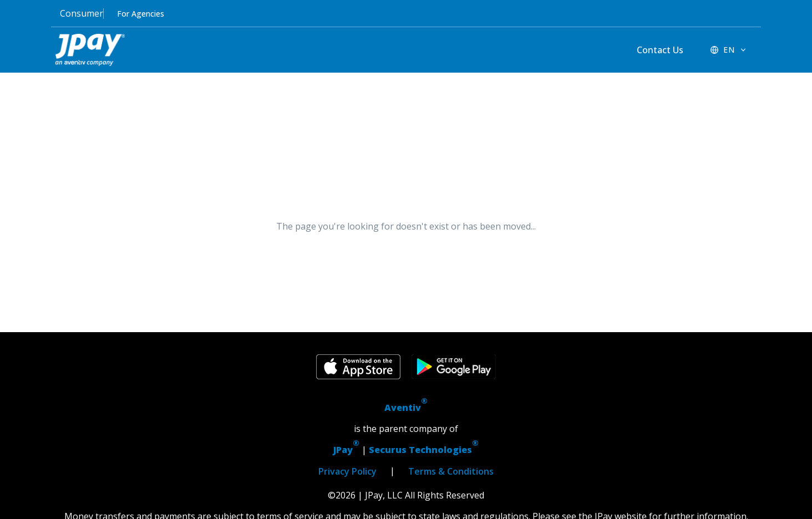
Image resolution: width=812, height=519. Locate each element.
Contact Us (660, 50)
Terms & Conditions (451, 471)
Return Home (463, 262)
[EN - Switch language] (729, 50)
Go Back (349, 262)
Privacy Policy (347, 471)
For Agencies (141, 14)
